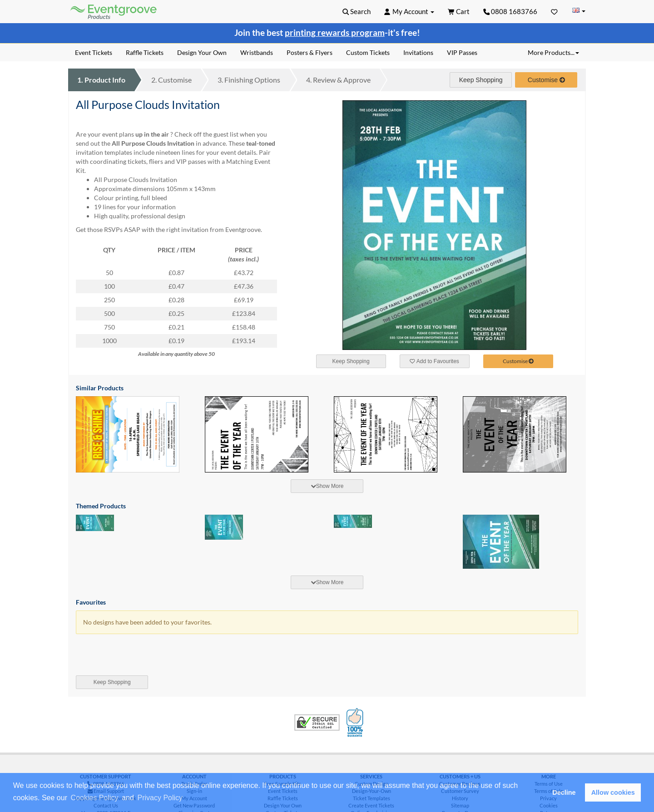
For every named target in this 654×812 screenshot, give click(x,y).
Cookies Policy (95, 798)
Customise (171, 80)
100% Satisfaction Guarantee (356, 723)
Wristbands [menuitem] (257, 52)
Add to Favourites (434, 361)
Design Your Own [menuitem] (202, 52)
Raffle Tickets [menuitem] (145, 52)
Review (338, 80)
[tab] (327, 486)
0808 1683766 (510, 11)
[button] (188, 798)
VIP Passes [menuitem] (462, 52)
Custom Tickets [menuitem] (368, 52)
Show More (327, 486)
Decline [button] (564, 792)
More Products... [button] (553, 52)
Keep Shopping (481, 80)
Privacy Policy (160, 798)
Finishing (249, 80)
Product (101, 80)
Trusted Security (317, 723)
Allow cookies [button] (613, 792)
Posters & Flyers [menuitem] (310, 52)
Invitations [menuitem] (418, 52)
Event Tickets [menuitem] (94, 52)
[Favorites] (554, 11)
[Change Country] (579, 11)
